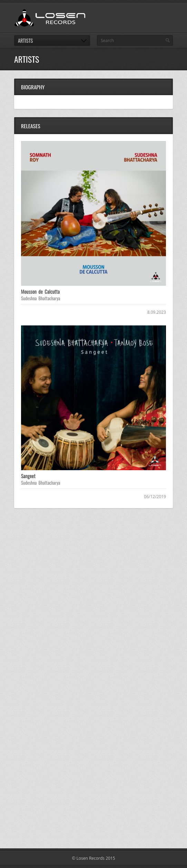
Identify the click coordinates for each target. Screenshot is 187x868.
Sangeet (28, 476)
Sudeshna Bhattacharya (41, 298)
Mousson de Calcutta (40, 291)
